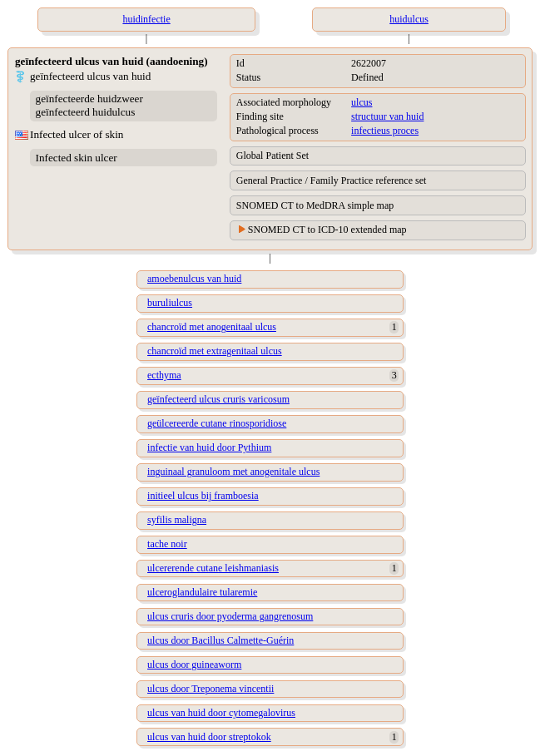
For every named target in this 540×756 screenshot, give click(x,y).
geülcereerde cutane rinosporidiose (217, 423)
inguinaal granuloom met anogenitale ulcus (233, 472)
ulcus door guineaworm (194, 665)
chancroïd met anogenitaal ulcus (212, 327)
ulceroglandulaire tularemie (202, 592)
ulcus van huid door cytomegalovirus (221, 713)
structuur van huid (387, 116)
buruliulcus (170, 303)
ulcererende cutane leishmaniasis (213, 568)
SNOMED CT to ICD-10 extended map (327, 230)
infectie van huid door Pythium (209, 447)
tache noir (167, 544)
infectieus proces (385, 131)
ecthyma (164, 375)
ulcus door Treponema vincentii (211, 689)
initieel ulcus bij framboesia (203, 496)
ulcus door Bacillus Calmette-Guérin (220, 640)
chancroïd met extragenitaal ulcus (215, 351)
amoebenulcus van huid (194, 279)
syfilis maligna (177, 520)
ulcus (362, 102)
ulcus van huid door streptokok (209, 737)
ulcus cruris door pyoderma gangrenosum (230, 616)
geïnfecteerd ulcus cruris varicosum (218, 399)
